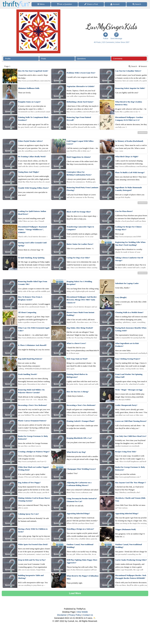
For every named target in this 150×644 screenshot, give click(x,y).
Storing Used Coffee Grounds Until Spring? (32, 244)
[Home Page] (16, 2)
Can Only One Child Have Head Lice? (131, 436)
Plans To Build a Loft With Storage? (130, 172)
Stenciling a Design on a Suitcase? (80, 529)
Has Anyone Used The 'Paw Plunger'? (131, 483)
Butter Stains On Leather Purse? (80, 244)
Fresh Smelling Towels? (28, 374)
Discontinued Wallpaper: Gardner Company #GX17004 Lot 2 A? (129, 119)
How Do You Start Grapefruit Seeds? (33, 71)
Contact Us (88, 615)
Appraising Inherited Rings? (78, 513)
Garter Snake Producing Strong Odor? (131, 560)
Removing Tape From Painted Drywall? (79, 119)
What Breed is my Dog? (76, 452)
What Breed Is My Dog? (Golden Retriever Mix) (129, 103)
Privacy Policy (75, 615)
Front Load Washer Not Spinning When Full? (129, 376)
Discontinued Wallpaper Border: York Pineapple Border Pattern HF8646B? (131, 577)
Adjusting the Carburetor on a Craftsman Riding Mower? (79, 484)
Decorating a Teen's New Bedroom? (33, 405)
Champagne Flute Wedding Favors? (81, 469)
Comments (118, 59)
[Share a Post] (91, 4)
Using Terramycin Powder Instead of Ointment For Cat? (82, 500)
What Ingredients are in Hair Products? (127, 345)
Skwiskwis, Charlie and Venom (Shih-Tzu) (130, 499)
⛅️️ (95, 618)
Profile (8, 59)
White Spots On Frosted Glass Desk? (33, 544)
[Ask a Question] (64, 4)
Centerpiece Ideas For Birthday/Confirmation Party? (79, 173)
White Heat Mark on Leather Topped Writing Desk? (33, 469)
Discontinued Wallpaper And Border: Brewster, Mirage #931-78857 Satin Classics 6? (82, 300)
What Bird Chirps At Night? (127, 157)
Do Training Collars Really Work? (32, 157)
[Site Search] (137, 4)
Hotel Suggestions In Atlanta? (79, 157)
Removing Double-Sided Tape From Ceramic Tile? (33, 283)
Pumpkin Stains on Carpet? (29, 102)
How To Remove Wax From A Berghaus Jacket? (30, 298)
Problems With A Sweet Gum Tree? (81, 73)
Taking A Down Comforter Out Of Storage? (129, 259)
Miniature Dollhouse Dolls (29, 88)
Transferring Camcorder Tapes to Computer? (80, 228)
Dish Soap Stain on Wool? (77, 359)
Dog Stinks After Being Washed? (80, 328)
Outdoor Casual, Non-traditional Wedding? (80, 546)
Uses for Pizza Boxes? (124, 211)
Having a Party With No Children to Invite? (33, 530)
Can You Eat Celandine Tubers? (128, 71)
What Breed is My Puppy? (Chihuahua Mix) (83, 577)
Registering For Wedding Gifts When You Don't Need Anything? (130, 244)
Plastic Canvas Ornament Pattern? (32, 421)
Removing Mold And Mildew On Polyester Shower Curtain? (31, 391)
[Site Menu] (41, 4)
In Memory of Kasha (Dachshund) (129, 141)
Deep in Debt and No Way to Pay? (32, 560)
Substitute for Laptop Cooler (127, 283)
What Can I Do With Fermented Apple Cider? (34, 329)
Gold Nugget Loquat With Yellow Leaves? (80, 143)
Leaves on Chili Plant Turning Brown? (131, 421)
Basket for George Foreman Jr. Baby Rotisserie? (33, 438)
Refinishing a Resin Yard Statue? (80, 102)
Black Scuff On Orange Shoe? (79, 212)
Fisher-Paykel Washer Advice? (30, 141)
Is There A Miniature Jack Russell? (32, 345)
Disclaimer (62, 615)
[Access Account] (115, 4)
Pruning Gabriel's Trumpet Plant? (81, 421)
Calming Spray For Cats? (28, 514)
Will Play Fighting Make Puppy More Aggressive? (82, 561)
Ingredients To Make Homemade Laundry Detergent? (128, 189)
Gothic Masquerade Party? (126, 405)
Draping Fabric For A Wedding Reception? (79, 283)
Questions (82, 59)
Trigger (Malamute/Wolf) (125, 529)
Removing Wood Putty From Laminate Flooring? (82, 189)
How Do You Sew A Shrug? (78, 392)
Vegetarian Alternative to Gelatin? (81, 86)
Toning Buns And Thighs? (29, 172)
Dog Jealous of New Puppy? (29, 483)
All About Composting (27, 312)
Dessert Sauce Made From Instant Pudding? (80, 314)
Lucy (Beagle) (121, 297)
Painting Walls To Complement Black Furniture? (33, 119)
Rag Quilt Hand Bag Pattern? (30, 359)
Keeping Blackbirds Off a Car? (79, 438)
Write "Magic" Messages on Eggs (129, 390)
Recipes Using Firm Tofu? (126, 452)
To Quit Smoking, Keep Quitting (31, 258)
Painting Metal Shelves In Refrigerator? (77, 376)
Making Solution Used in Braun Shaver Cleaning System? (34, 499)
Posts (44, 59)
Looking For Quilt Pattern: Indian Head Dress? (32, 213)
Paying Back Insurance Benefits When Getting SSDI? (131, 329)
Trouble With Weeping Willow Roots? (33, 188)
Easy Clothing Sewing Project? (128, 359)
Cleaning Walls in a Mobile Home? (129, 312)
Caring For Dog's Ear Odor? (78, 258)
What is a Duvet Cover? (76, 343)
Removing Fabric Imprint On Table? (130, 88)
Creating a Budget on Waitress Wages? (34, 452)
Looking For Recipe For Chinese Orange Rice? (128, 228)
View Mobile (82, 612)
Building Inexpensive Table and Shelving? (31, 577)
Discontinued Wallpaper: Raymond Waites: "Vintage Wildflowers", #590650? (32, 230)
